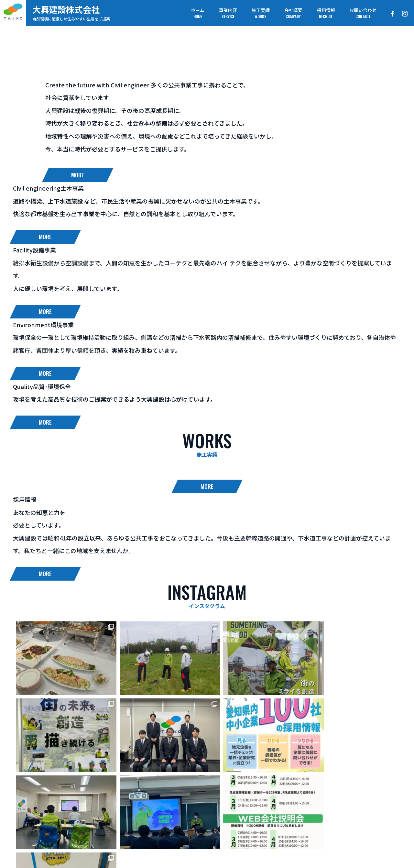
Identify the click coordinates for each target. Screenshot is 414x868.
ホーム (114, 830)
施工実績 (181, 830)
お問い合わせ (291, 830)
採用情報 (251, 830)
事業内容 (146, 830)
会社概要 (216, 830)
